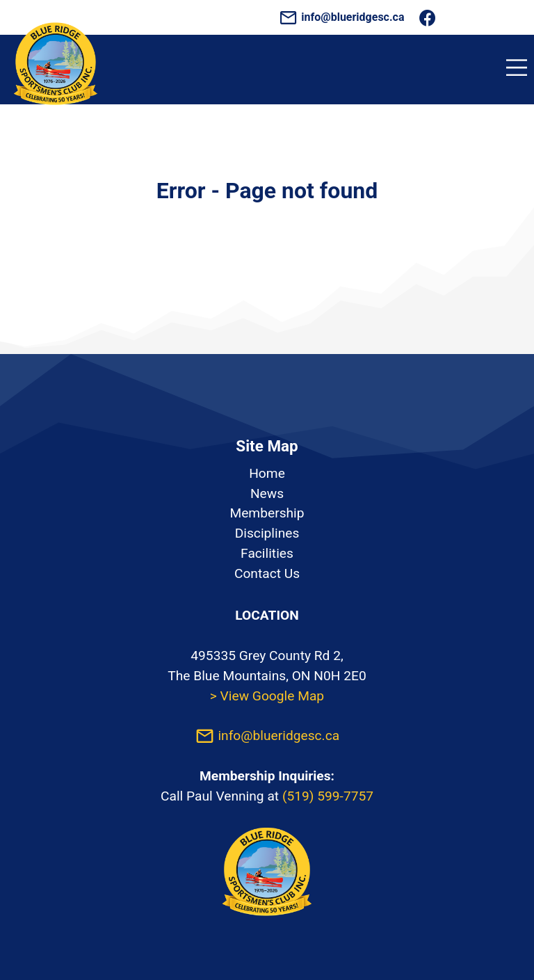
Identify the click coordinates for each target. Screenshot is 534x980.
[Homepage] (56, 112)
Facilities (267, 553)
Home (267, 473)
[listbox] (267, 524)
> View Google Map (267, 696)
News (267, 493)
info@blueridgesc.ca (343, 17)
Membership (267, 513)
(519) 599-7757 (328, 796)
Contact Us (267, 573)
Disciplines (267, 533)
